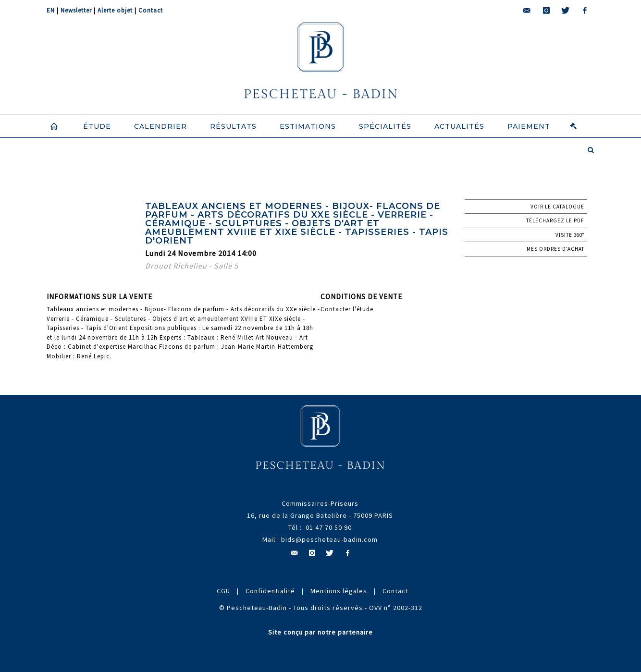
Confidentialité (270, 591)
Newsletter (76, 10)
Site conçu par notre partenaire (320, 632)
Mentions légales (339, 591)
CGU (223, 591)
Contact (151, 10)
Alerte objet (115, 10)
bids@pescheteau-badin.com (329, 539)
